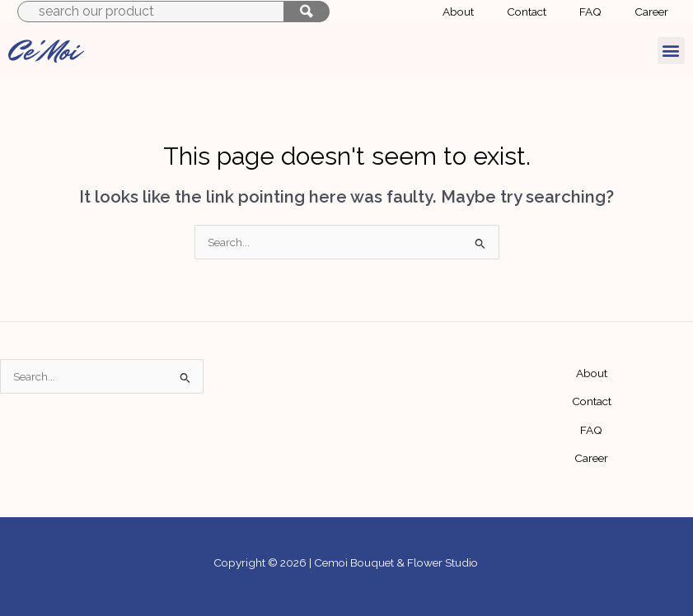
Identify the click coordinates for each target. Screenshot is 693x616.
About (592, 373)
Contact (592, 401)
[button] (671, 51)
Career (591, 458)
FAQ (591, 430)
